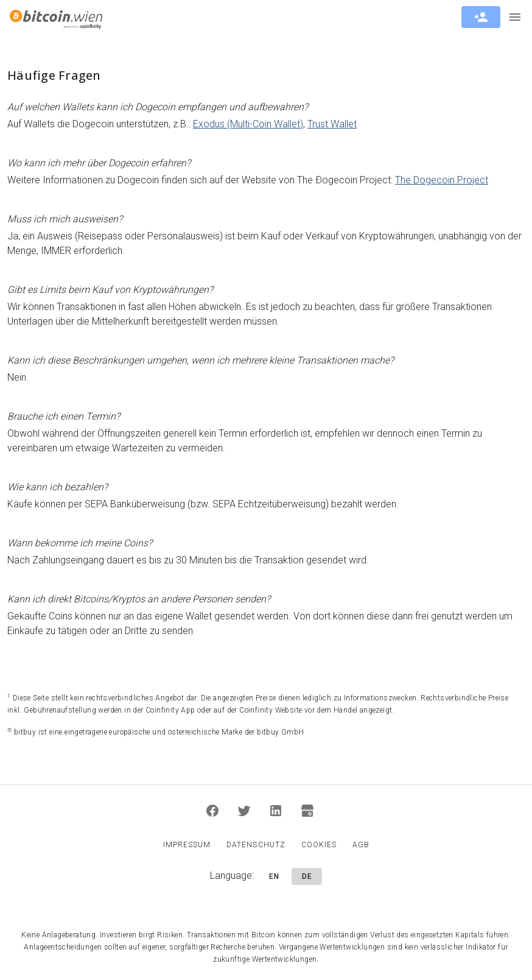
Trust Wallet (332, 124)
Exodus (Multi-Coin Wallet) (248, 124)
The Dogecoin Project (442, 180)
